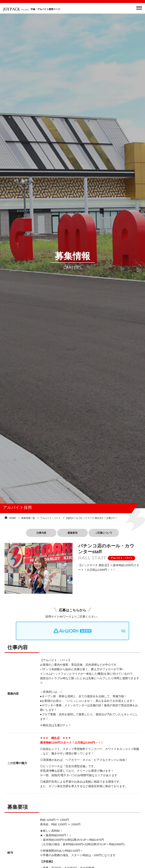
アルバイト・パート (50, 518)
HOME (13, 518)
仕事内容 (35, 534)
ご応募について (110, 534)
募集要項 (72, 534)
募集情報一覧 (28, 518)
